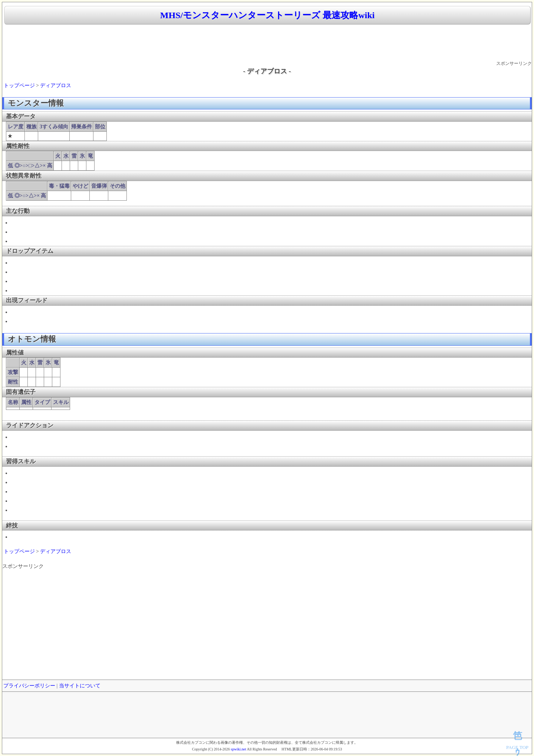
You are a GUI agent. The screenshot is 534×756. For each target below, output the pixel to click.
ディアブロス (56, 86)
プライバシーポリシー (29, 686)
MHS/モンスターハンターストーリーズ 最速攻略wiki (267, 15)
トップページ (19, 86)
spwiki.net (238, 749)
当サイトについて (80, 686)
